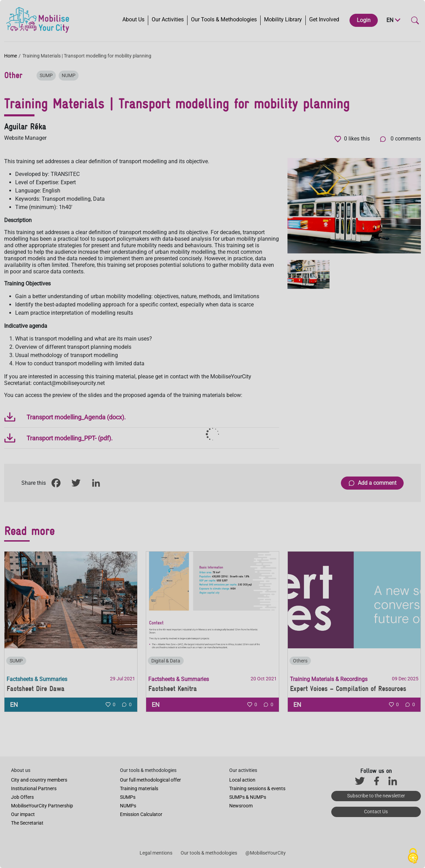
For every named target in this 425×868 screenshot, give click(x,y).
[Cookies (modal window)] (413, 856)
